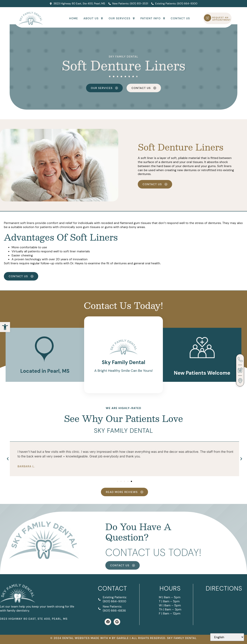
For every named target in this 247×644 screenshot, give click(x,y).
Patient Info (153, 18)
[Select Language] (227, 637)
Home (74, 18)
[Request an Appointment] (208, 18)
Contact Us (180, 18)
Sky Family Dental (123, 57)
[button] (5, 327)
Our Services (122, 18)
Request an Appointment (222, 19)
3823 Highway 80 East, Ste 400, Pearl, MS (34, 619)
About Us (93, 18)
